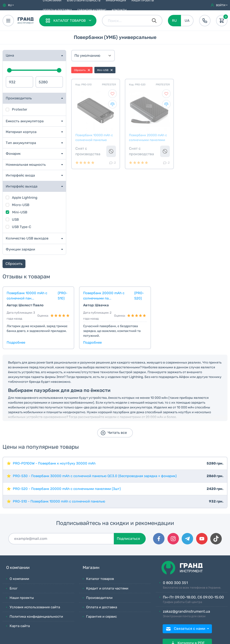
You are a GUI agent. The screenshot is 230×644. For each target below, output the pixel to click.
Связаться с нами (186, 629)
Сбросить (14, 264)
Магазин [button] (91, 568)
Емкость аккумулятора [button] (25, 121)
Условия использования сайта (35, 607)
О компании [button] (18, 568)
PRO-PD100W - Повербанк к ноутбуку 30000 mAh (54, 463)
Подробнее (16, 342)
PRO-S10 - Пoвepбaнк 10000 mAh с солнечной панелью (59, 501)
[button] (8, 5)
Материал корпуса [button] (21, 132)
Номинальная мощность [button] (26, 165)
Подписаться (128, 539)
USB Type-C (22, 227)
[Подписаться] (61, 539)
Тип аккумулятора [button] (21, 143)
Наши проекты (22, 598)
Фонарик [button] (13, 154)
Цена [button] (10, 55)
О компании (19, 579)
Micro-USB (21, 205)
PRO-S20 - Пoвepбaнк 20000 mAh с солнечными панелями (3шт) (67, 489)
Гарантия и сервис (92, 10)
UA (187, 21)
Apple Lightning (25, 198)
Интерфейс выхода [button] (22, 186)
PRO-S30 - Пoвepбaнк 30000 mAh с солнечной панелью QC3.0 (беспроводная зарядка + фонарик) (95, 476)
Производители (99, 598)
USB (15, 220)
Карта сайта (20, 626)
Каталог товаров (100, 579)
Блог (14, 588)
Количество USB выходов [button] (27, 238)
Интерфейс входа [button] (20, 175)
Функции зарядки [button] (20, 249)
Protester (20, 109)
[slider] (9, 70)
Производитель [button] (19, 98)
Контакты (119, 10)
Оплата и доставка (57, 10)
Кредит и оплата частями (107, 588)
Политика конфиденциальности (36, 617)
